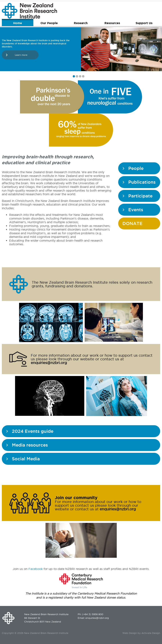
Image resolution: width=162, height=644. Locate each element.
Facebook (36, 569)
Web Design (130, 633)
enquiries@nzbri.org (49, 363)
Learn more (21, 55)
